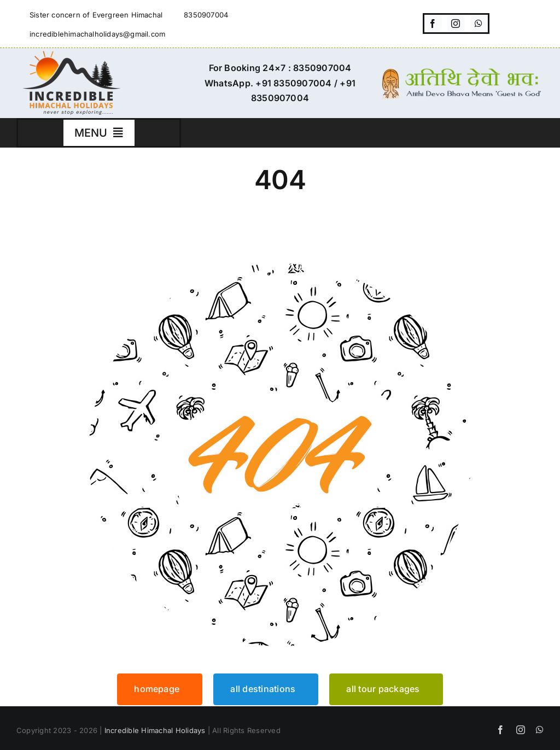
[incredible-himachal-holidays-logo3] (71, 55)
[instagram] (456, 24)
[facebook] (433, 24)
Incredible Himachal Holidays (155, 730)
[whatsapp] (479, 24)
